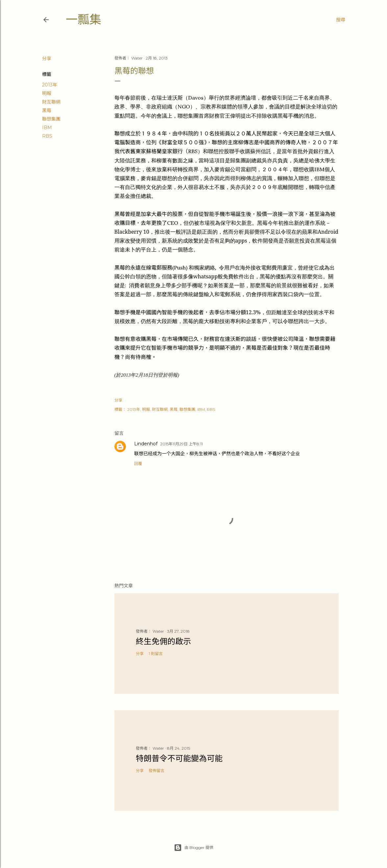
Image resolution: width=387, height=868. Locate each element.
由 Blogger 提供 (194, 848)
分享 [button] (47, 59)
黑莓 (47, 110)
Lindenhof (146, 444)
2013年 (50, 85)
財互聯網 (51, 102)
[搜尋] (341, 20)
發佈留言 (157, 771)
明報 (47, 93)
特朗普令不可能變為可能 (179, 758)
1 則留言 (156, 654)
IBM (47, 128)
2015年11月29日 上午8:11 (181, 444)
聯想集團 (51, 119)
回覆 (138, 464)
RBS (47, 136)
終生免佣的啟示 (163, 641)
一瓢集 (84, 20)
